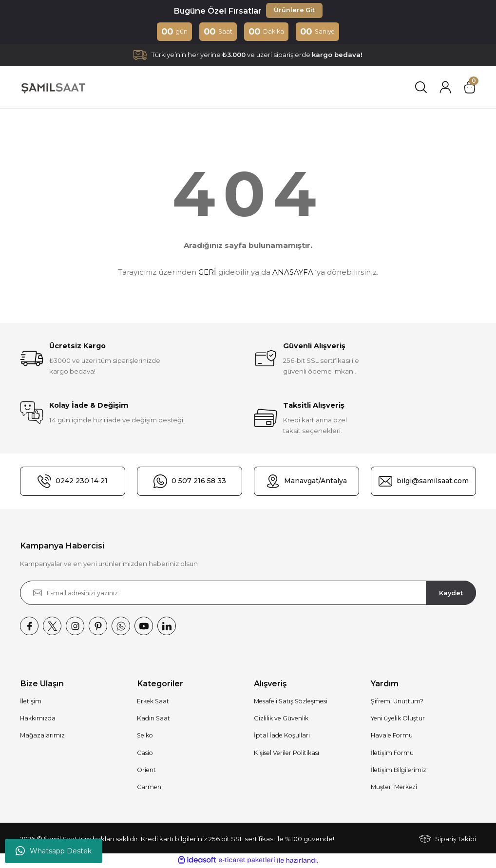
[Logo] (53, 88)
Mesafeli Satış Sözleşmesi (291, 702)
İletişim (31, 702)
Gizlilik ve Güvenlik (281, 719)
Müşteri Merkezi (394, 788)
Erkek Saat (153, 702)
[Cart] (470, 88)
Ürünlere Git (294, 11)
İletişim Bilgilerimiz (399, 771)
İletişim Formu (392, 754)
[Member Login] (445, 88)
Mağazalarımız (42, 736)
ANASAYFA (293, 273)
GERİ (207, 273)
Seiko (145, 736)
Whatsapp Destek (54, 851)
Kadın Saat (153, 719)
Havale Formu (392, 736)
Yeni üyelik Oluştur (398, 719)
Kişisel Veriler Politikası (286, 754)
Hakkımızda (38, 719)
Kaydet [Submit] (451, 593)
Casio (145, 754)
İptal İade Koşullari (282, 736)
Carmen (149, 788)
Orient (146, 771)
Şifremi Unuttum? (397, 702)
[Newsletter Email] (248, 594)
